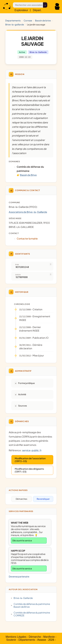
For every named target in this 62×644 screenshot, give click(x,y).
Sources (23, 406)
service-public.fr (32, 450)
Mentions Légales (16, 637)
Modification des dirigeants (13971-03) (29, 470)
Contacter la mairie (27, 238)
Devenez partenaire (19, 576)
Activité (22, 394)
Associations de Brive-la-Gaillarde (28, 212)
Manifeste (49, 637)
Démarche (35, 637)
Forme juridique (26, 383)
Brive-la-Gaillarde (15, 24)
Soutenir (11, 640)
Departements (13, 20)
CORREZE (28, 20)
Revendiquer (43, 499)
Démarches (21, 499)
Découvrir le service (22, 541)
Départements (27, 640)
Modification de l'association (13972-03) (30, 460)
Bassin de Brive (43, 20)
